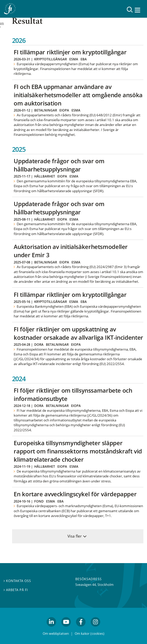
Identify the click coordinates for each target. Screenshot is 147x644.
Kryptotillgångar (51, 59)
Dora (39, 345)
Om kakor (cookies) (90, 634)
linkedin (51, 629)
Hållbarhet (45, 176)
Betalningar (46, 110)
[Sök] (130, 10)
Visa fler (75, 536)
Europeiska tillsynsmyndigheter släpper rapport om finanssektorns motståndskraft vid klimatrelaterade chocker (78, 451)
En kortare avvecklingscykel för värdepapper (75, 494)
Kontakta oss (17, 581)
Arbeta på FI (16, 590)
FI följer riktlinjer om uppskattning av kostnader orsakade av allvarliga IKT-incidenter (78, 333)
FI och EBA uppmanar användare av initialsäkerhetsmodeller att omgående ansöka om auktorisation (78, 95)
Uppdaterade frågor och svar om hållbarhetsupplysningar (59, 165)
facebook (81, 629)
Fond (39, 501)
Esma (74, 59)
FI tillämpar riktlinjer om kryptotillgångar (70, 52)
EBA (84, 59)
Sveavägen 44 (86, 585)
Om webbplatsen (56, 634)
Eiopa (64, 110)
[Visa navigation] (138, 10)
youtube (66, 629)
